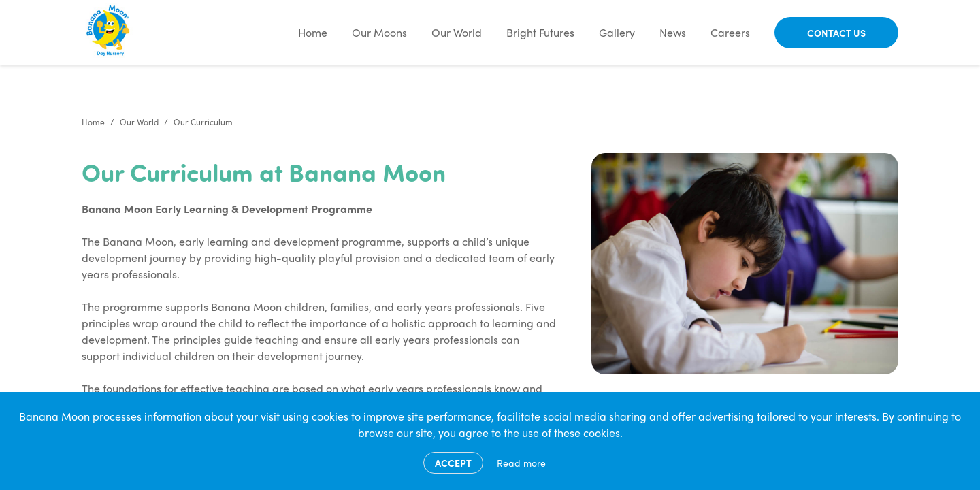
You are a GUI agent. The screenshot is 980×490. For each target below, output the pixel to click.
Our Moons (379, 32)
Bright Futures (540, 32)
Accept (453, 463)
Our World (457, 32)
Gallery (617, 32)
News (673, 32)
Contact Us (836, 33)
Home (313, 32)
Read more (521, 463)
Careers (730, 32)
